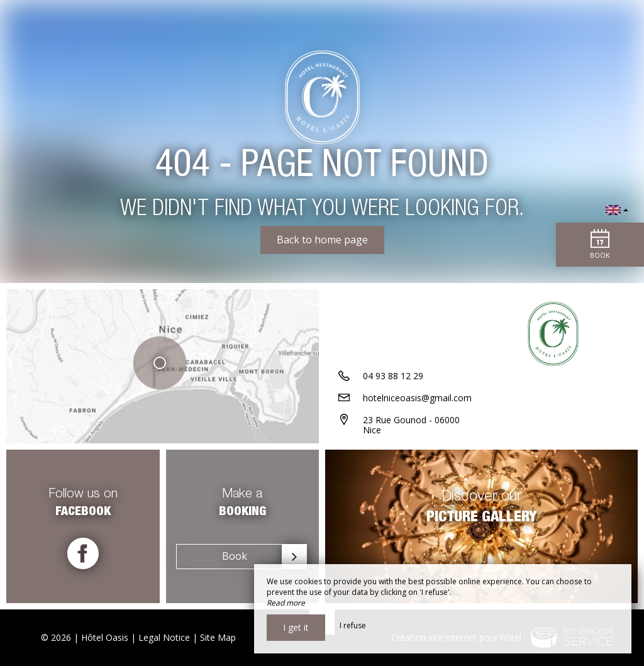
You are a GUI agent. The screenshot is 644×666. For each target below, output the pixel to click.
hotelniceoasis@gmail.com (417, 398)
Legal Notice (164, 637)
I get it (296, 627)
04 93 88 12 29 (393, 376)
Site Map (218, 637)
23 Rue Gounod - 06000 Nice (411, 425)
